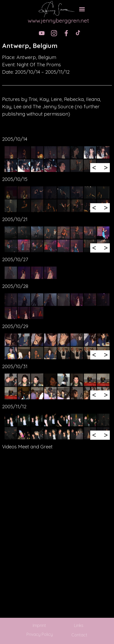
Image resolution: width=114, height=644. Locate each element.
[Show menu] (82, 9)
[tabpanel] (57, 46)
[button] (11, 152)
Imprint (39, 625)
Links (79, 625)
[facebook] (66, 33)
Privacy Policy (40, 634)
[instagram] (54, 33)
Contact (79, 635)
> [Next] (106, 168)
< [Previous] (94, 168)
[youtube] (42, 33)
